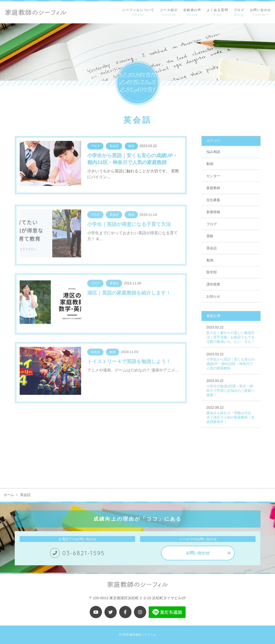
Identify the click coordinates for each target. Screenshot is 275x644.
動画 (210, 164)
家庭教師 (213, 188)
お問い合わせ (198, 553)
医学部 (212, 272)
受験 (210, 236)
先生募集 (213, 200)
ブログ (212, 224)
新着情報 (213, 212)
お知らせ (213, 296)
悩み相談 (213, 152)
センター (213, 176)
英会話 (212, 248)
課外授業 (213, 284)
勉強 (210, 260)
